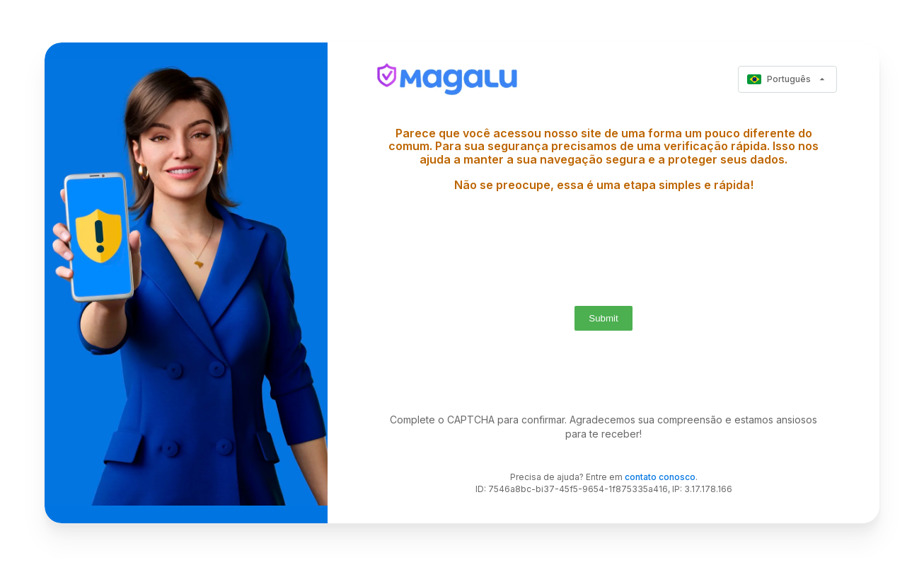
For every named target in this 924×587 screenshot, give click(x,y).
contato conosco (660, 477)
